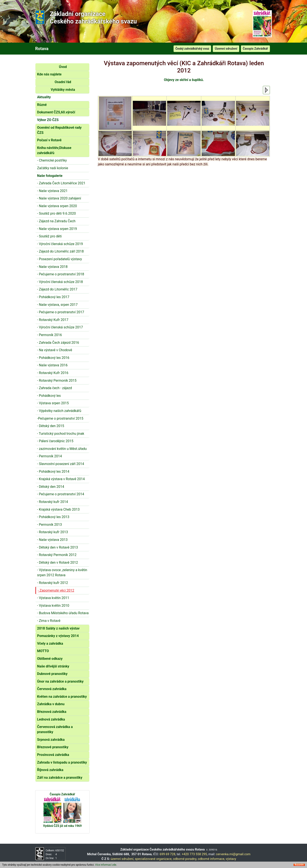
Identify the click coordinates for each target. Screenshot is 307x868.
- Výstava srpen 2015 (53, 403)
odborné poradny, (185, 859)
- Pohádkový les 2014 (53, 472)
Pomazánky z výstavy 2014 (58, 636)
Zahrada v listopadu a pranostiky (62, 762)
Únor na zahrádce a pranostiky (60, 681)
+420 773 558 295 (194, 854)
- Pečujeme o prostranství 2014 (61, 494)
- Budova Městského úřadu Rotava (63, 613)
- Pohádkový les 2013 (53, 517)
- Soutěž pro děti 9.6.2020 (56, 213)
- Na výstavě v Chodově (55, 350)
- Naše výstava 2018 (52, 267)
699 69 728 (167, 854)
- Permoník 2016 (49, 335)
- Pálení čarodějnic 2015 (55, 441)
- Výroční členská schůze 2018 (60, 282)
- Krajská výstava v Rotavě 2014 (61, 479)
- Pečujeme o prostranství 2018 (61, 274)
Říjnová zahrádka (50, 770)
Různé (42, 105)
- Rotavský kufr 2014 (53, 502)
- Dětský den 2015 (51, 426)
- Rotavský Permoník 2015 (57, 381)
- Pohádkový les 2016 (53, 358)
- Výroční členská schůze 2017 (60, 327)
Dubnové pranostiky (52, 674)
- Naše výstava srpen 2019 (57, 229)
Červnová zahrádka (52, 689)
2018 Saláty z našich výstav (58, 628)
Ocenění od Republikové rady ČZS (59, 130)
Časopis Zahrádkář (255, 49)
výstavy (231, 859)
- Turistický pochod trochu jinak (61, 434)
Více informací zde (106, 865)
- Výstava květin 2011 (53, 598)
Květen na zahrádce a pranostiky (62, 697)
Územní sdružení (226, 49)
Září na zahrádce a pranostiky (60, 778)
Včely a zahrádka (50, 643)
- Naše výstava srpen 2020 (57, 206)
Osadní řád (63, 82)
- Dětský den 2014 (51, 487)
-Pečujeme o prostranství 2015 (60, 418)
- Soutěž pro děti (49, 236)
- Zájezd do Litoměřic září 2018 (60, 251)
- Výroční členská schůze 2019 (60, 244)
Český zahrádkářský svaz (192, 49)
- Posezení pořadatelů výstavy (59, 259)
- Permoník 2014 (49, 456)
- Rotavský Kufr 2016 (53, 373)
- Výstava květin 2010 (53, 606)
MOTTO (43, 651)
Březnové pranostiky (53, 747)
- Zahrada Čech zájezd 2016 (58, 343)
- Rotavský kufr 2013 (53, 532)
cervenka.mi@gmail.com (233, 854)
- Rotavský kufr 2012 (53, 583)
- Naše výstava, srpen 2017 (57, 305)
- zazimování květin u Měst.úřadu (62, 449)
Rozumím (299, 865)
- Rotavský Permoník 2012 (57, 555)
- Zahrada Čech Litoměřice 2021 (61, 183)
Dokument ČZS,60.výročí (56, 112)
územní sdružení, (122, 859)
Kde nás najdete (49, 74)
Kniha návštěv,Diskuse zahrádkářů (54, 150)
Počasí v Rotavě (49, 140)
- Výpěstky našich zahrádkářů (59, 411)
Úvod (63, 67)
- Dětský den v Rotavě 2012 (57, 563)
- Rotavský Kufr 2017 (53, 320)
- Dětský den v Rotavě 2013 (57, 547)
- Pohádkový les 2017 (53, 297)
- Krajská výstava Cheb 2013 (58, 509)
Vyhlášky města (63, 90)
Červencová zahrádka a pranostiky (55, 729)
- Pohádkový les (49, 396)
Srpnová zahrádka (51, 740)
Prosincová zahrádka (53, 755)
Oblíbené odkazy (50, 659)
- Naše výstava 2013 (52, 540)
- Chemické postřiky (52, 160)
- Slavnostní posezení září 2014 (61, 464)
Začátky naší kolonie (53, 168)
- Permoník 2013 (49, 525)
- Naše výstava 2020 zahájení (59, 198)
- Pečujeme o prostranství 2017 (61, 312)
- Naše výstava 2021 (52, 191)
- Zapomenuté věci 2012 (56, 590)
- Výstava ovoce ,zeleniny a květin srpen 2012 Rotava (62, 573)
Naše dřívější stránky (53, 666)
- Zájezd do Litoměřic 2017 (57, 289)
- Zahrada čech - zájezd (54, 388)
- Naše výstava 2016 (52, 365)
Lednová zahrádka (51, 719)
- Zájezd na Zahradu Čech (56, 221)
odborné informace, (211, 859)
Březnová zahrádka (52, 712)
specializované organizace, (153, 859)
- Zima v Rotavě (49, 621)
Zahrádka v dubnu (51, 704)
